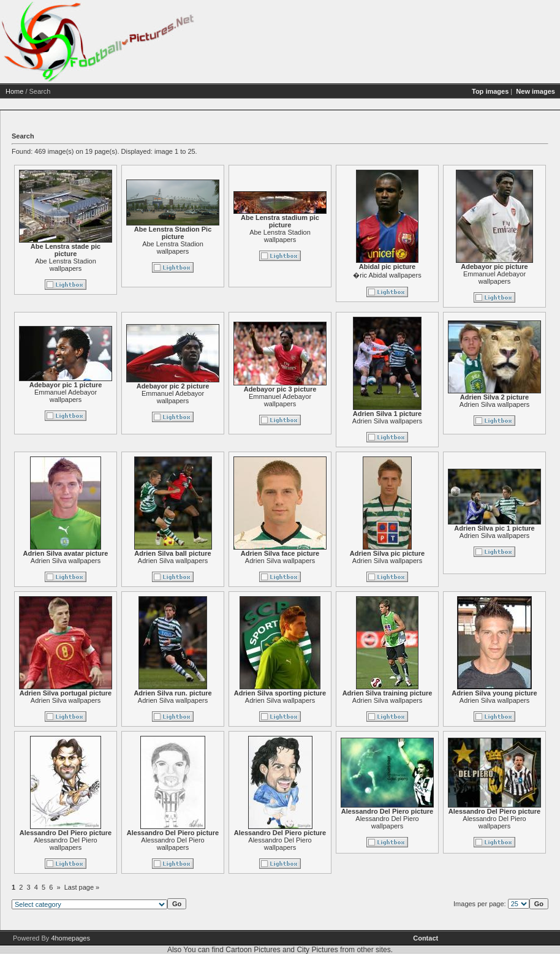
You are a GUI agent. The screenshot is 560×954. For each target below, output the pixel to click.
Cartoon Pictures (253, 950)
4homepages (70, 938)
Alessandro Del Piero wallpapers (65, 844)
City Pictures (317, 950)
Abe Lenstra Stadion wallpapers (66, 265)
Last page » (82, 887)
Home (14, 91)
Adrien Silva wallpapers (387, 421)
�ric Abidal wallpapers (387, 275)
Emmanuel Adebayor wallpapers (494, 278)
